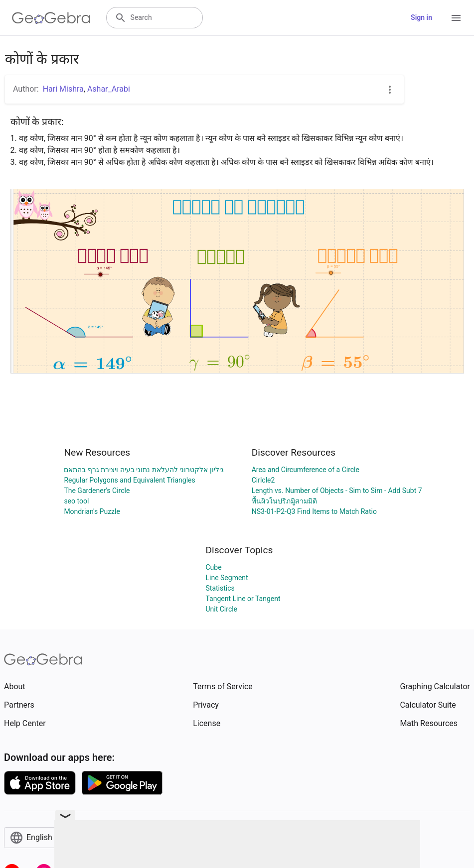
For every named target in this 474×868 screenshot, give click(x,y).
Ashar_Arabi (109, 89)
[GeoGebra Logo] (51, 18)
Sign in (421, 17)
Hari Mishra (63, 89)
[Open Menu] (456, 18)
